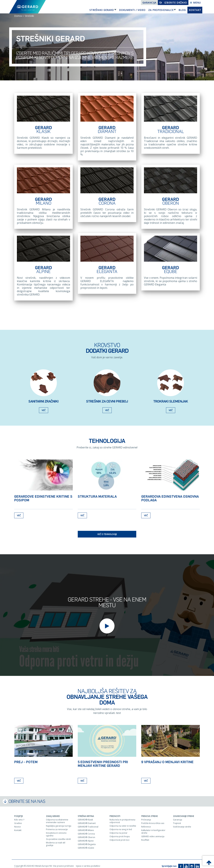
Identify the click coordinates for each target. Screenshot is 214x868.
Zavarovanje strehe (183, 812)
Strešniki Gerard (102, 10)
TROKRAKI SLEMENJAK (171, 397)
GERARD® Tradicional (88, 822)
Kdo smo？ (19, 815)
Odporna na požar (118, 828)
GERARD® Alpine (86, 836)
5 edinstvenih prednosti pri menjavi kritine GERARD (103, 759)
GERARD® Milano (86, 826)
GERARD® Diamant (87, 819)
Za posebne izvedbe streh (58, 835)
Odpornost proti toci (119, 835)
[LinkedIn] (197, 862)
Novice (17, 822)
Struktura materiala (97, 492)
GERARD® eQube (86, 843)
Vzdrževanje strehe (182, 822)
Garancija (149, 3)
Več (44, 406)
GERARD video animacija (153, 832)
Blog (182, 10)
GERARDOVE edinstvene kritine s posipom (43, 494)
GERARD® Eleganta (87, 840)
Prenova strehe (149, 812)
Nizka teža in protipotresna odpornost (122, 816)
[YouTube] (186, 862)
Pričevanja (146, 815)
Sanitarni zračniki (43, 397)
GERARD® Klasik (85, 815)
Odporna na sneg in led (121, 825)
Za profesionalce (161, 10)
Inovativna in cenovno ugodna (56, 830)
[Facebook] (181, 862)
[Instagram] (192, 862)
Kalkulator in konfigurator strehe (153, 827)
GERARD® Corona (86, 829)
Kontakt (195, 10)
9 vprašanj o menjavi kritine (167, 757)
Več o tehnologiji (107, 530)
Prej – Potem (26, 757)
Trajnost (177, 819)
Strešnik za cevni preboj (107, 397)
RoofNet (145, 835)
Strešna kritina (86, 812)
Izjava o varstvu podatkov (88, 861)
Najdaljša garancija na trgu (59, 821)
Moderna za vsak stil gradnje (56, 839)
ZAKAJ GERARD (53, 812)
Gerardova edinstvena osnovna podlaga (170, 494)
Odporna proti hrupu (120, 832)
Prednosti (115, 812)
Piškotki (18, 864)
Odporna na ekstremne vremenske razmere (57, 816)
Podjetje (18, 812)
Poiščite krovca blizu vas (153, 819)
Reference (146, 822)
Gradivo (18, 819)
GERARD (43, 130)
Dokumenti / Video (132, 10)
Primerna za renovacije (57, 825)
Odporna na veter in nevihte (123, 821)
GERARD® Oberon (86, 833)
